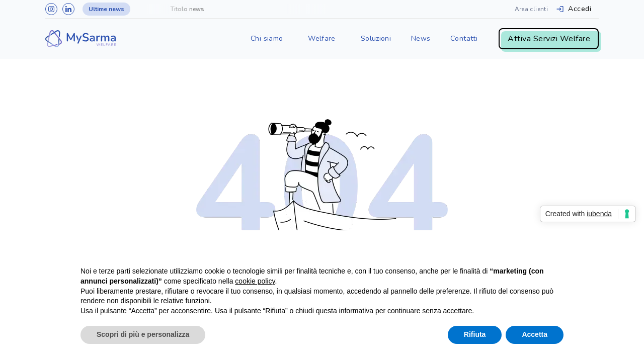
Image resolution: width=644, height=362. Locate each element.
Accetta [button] (535, 334)
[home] (80, 39)
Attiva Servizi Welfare (549, 39)
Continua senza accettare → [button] (517, 251)
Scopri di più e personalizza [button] (143, 334)
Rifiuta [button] (475, 334)
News (421, 38)
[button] (267, 39)
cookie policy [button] (255, 281)
